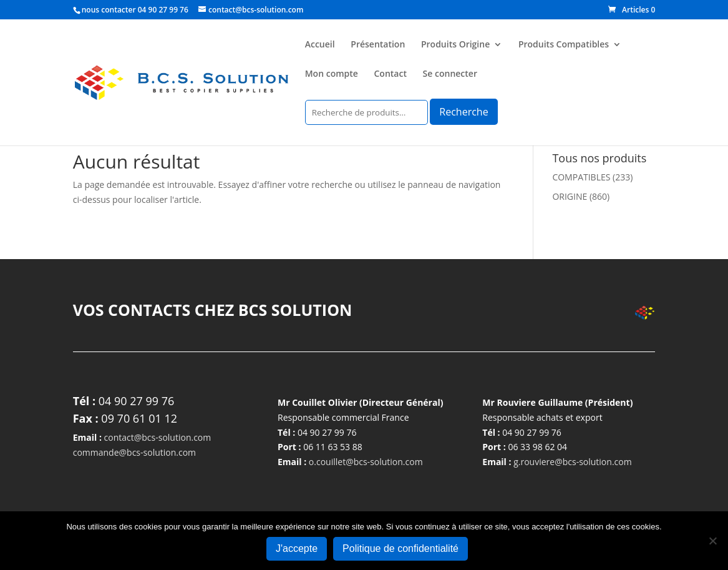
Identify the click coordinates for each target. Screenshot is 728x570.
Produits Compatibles (564, 45)
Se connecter (450, 74)
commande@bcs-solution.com (134, 452)
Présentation (378, 45)
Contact (391, 74)
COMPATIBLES (581, 177)
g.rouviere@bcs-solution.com (573, 462)
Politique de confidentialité (400, 548)
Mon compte (332, 74)
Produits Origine (455, 45)
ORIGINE (570, 196)
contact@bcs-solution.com (158, 437)
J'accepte (297, 548)
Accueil (320, 45)
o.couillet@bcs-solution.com (366, 462)
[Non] (712, 541)
